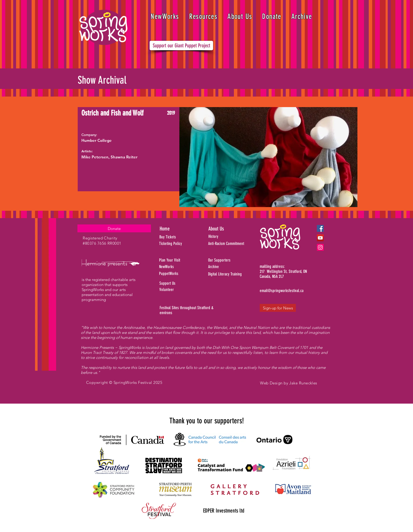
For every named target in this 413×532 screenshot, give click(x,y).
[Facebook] (320, 228)
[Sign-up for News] (278, 308)
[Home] (178, 229)
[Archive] (234, 267)
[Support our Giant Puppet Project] (181, 46)
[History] (232, 237)
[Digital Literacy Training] (234, 274)
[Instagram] (320, 247)
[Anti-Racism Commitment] (233, 244)
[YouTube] (320, 238)
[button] (203, 16)
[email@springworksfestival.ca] (282, 291)
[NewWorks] (181, 267)
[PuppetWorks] (178, 274)
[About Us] (226, 229)
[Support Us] (180, 283)
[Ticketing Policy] (178, 244)
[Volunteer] (180, 290)
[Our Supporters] (234, 260)
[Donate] (114, 228)
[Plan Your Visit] (178, 260)
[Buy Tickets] (175, 237)
